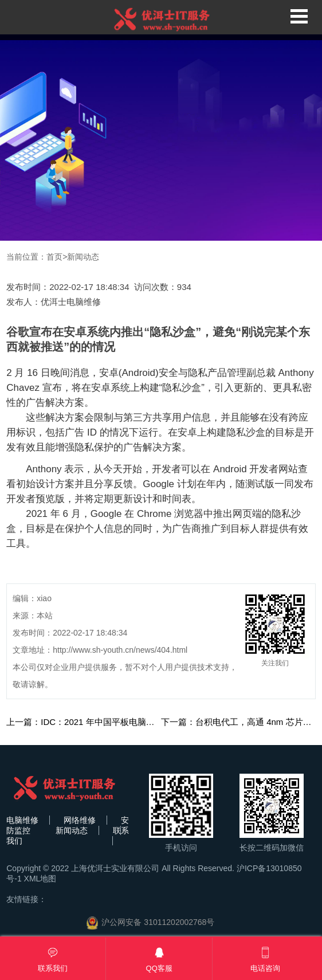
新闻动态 (83, 257)
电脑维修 (22, 820)
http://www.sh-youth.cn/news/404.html (120, 650)
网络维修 (80, 820)
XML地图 (40, 879)
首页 (54, 257)
